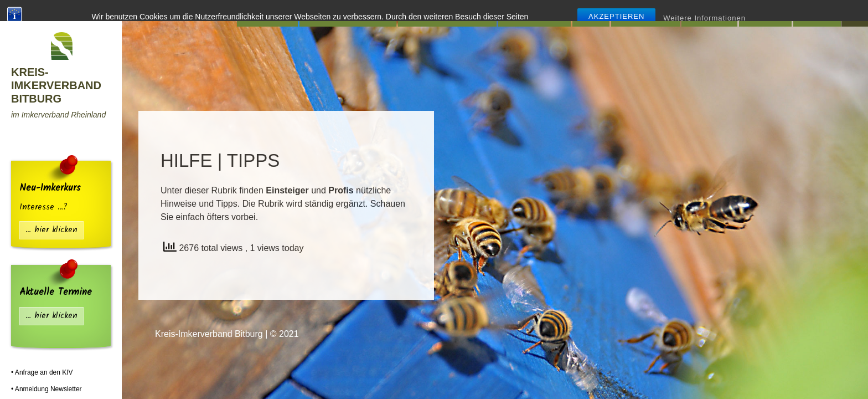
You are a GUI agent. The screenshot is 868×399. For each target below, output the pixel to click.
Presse (761, 13)
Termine (706, 13)
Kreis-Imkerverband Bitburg (56, 85)
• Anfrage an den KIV (42, 372)
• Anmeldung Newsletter (46, 389)
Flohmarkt (642, 13)
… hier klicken (51, 230)
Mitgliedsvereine (344, 13)
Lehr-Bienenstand (444, 13)
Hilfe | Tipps (531, 13)
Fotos (813, 13)
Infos (591, 13)
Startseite (267, 13)
